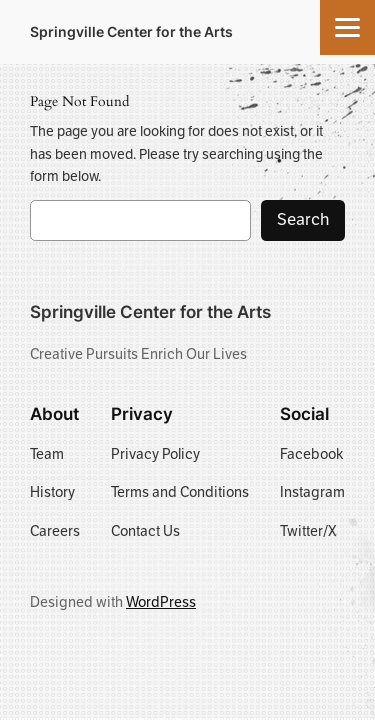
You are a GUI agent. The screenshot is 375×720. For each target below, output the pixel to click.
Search (303, 219)
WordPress (161, 602)
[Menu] (347, 27)
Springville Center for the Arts (131, 31)
